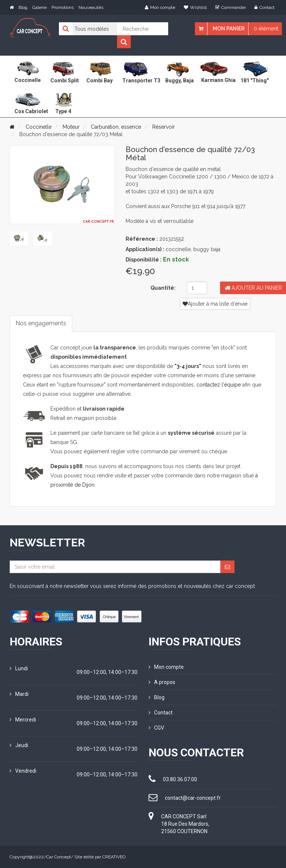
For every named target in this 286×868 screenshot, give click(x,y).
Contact (265, 7)
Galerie (39, 7)
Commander (231, 7)
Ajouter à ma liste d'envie (215, 304)
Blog (23, 7)
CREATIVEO (114, 857)
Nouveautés (91, 7)
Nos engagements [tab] (41, 323)
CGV (156, 728)
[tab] (19, 238)
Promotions (63, 7)
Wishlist (195, 7)
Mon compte (160, 7)
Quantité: (163, 288)
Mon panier (229, 29)
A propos (162, 682)
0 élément (266, 29)
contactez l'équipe (219, 385)
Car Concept (59, 857)
